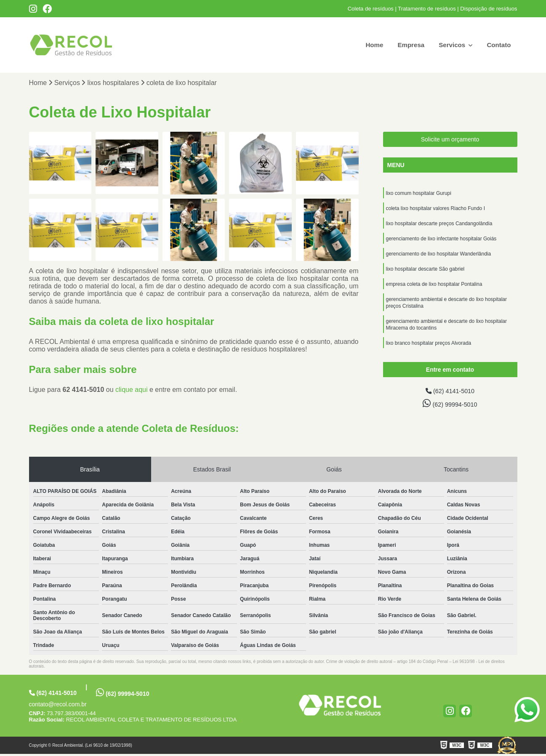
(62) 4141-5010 (450, 392)
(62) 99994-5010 (450, 405)
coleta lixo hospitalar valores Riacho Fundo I (435, 210)
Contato (498, 45)
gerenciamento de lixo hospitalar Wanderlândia (439, 258)
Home (369, 45)
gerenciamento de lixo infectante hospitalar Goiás (441, 242)
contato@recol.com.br (58, 706)
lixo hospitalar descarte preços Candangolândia (439, 226)
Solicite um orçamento (450, 140)
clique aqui (132, 390)
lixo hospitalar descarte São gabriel (425, 274)
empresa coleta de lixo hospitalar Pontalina (434, 290)
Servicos (451, 45)
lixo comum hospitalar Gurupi (419, 194)
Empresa (407, 45)
